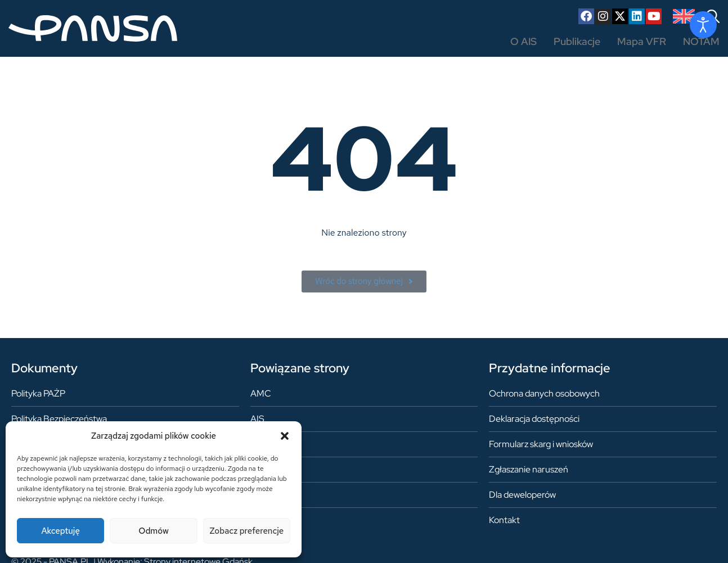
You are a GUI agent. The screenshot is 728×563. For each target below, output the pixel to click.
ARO (260, 444)
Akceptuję (60, 531)
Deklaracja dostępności (534, 419)
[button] (285, 436)
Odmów (154, 531)
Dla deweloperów (522, 495)
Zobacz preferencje (246, 531)
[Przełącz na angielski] (684, 16)
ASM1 (262, 495)
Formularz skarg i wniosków (541, 444)
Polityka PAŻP (38, 393)
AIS (257, 419)
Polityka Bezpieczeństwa (59, 419)
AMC (261, 393)
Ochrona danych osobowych (544, 393)
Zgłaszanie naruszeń (529, 469)
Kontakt (504, 520)
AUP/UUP (270, 520)
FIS (257, 469)
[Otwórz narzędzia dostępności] (703, 25)
